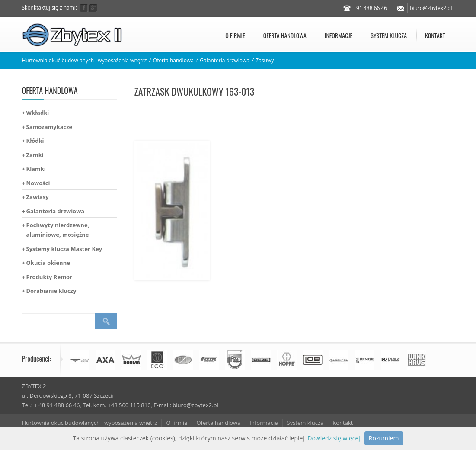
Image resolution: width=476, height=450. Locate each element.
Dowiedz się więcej (334, 438)
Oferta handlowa (285, 35)
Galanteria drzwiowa (225, 60)
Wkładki (38, 112)
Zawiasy (38, 197)
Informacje (339, 35)
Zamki (35, 155)
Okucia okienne (48, 263)
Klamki (36, 169)
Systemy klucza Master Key (64, 249)
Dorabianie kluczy (51, 291)
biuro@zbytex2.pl (431, 8)
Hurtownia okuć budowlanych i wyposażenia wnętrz (85, 60)
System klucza (389, 35)
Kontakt (435, 35)
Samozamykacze (50, 127)
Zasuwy (265, 60)
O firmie (235, 35)
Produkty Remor (49, 277)
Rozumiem (384, 438)
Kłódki (35, 141)
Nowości (38, 183)
